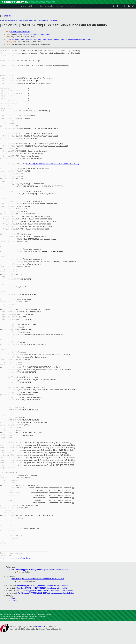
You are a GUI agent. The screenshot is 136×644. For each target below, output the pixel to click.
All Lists (8, 16)
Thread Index (52, 20)
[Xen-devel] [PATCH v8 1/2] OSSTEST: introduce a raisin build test (43, 588)
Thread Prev (22, 20)
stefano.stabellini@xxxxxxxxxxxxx (38, 34)
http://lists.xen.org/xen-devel (16, 558)
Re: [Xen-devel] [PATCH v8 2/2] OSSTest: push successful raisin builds (40, 570)
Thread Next (32, 20)
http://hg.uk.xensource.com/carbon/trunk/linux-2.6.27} (52, 164)
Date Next (13, 20)
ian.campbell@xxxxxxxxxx (57, 39)
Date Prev (4, 20)
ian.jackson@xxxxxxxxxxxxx (36, 39)
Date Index (42, 20)
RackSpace (40, 627)
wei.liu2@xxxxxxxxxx (17, 39)
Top (2, 16)
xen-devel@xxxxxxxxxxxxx (20, 32)
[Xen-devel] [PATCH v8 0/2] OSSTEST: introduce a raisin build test (38, 579)
